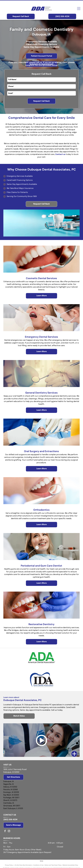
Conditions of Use (38, 865)
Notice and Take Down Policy (53, 865)
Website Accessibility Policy (70, 865)
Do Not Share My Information (23, 865)
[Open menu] (79, 9)
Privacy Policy (9, 865)
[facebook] (5, 831)
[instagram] (9, 831)
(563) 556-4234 (10, 820)
